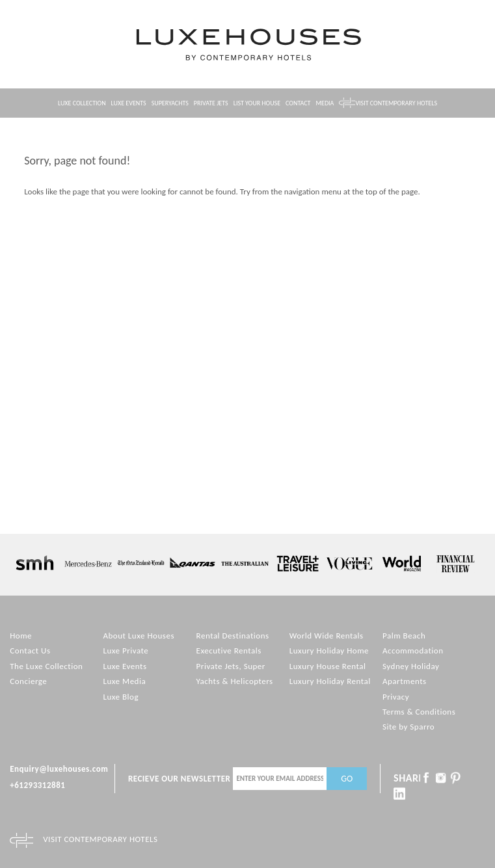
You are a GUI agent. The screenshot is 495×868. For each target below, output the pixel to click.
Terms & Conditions (419, 712)
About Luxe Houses (139, 636)
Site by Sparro (408, 727)
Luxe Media (124, 681)
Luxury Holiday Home (329, 651)
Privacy (396, 697)
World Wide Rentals (327, 636)
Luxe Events (129, 103)
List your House (257, 103)
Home (21, 636)
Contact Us (30, 651)
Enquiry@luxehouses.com (59, 769)
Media (325, 103)
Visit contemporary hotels (396, 103)
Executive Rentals (229, 651)
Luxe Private (126, 651)
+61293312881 (37, 785)
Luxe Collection (82, 103)
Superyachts (170, 103)
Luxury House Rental (328, 666)
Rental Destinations (233, 636)
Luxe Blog (121, 697)
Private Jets (211, 103)
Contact (298, 103)
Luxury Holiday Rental (330, 681)
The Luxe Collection (46, 666)
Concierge (28, 681)
